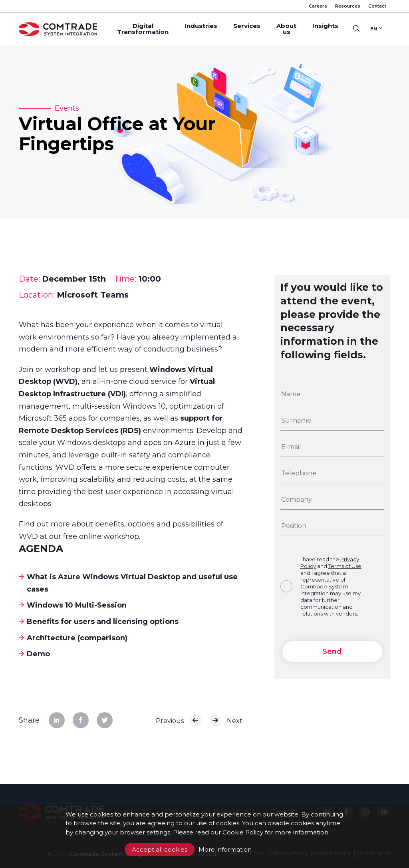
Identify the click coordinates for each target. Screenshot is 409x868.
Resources (348, 6)
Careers (318, 6)
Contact (377, 6)
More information (225, 849)
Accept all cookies (160, 849)
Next (226, 720)
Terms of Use (345, 566)
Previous (179, 720)
